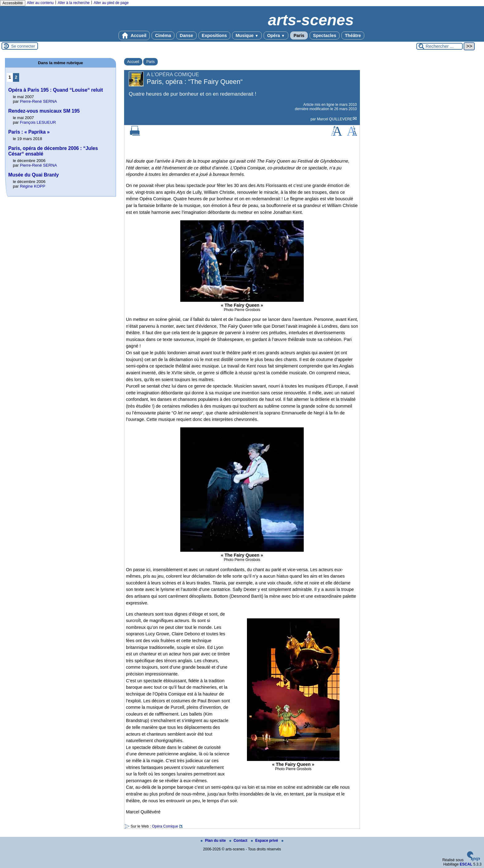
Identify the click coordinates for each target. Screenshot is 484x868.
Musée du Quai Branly (34, 175)
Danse (186, 35)
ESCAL (466, 864)
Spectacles (325, 35)
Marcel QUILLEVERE (335, 119)
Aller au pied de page (111, 3)
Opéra (276, 35)
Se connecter (23, 46)
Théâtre (353, 35)
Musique (247, 35)
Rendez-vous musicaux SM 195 (44, 111)
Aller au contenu (40, 3)
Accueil (134, 35)
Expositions (215, 35)
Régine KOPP (32, 186)
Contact (239, 841)
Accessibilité (13, 3)
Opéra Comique (165, 826)
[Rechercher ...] (440, 46)
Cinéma (163, 35)
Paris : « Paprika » (29, 132)
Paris (299, 35)
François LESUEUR (38, 122)
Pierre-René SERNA (38, 101)
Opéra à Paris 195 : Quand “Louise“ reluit (56, 90)
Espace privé (265, 841)
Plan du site (214, 841)
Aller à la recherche (74, 3)
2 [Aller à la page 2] (16, 77)
